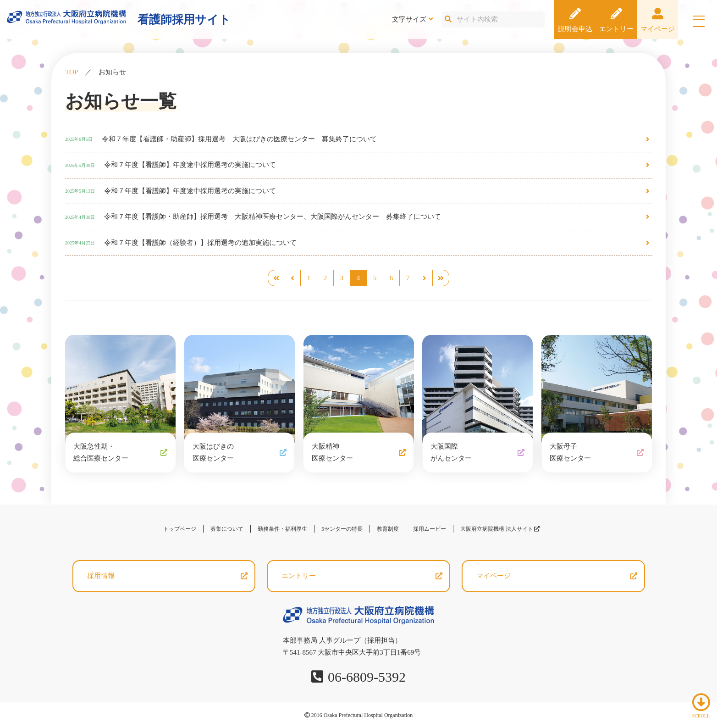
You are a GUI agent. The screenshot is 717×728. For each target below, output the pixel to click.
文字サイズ (409, 19)
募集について (227, 529)
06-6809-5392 (367, 677)
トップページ (180, 529)
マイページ (658, 29)
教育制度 (388, 529)
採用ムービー (430, 529)
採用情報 (101, 576)
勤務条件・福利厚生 (282, 529)
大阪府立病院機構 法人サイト (500, 529)
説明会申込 (575, 29)
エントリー (616, 29)
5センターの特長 (342, 529)
